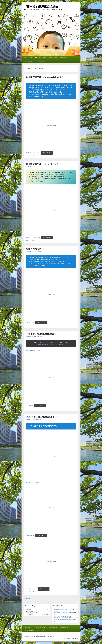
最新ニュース (29, 58)
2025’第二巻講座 (53, 58)
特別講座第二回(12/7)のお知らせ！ (62, 613)
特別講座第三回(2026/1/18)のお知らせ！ (63, 609)
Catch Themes (75, 638)
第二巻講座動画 (64, 58)
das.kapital (41, 68)
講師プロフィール (30, 61)
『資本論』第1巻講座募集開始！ (61, 618)
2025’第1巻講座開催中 (40, 58)
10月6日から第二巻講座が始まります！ (63, 620)
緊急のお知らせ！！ (58, 616)
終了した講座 (40, 61)
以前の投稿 (27, 598)
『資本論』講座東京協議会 (41, 7)
